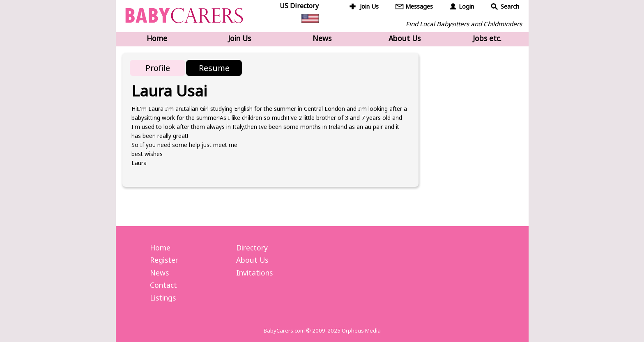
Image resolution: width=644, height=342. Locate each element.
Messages (419, 6)
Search (510, 6)
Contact (163, 285)
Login (466, 6)
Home (157, 38)
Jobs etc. (487, 38)
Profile (158, 68)
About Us (405, 38)
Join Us (369, 6)
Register (164, 260)
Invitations (254, 273)
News (322, 38)
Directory (252, 248)
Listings (163, 298)
